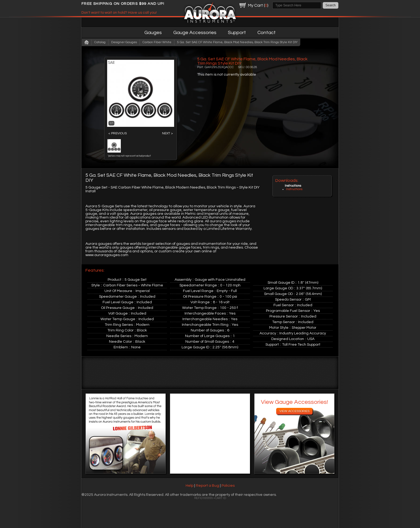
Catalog (100, 42)
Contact (267, 33)
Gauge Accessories (195, 33)
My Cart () (258, 5)
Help (190, 486)
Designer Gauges (124, 42)
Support (237, 33)
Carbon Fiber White (157, 42)
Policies (228, 486)
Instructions (294, 189)
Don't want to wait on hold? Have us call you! (119, 13)
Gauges (153, 33)
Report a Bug (207, 486)
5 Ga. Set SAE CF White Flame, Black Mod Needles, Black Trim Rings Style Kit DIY (237, 42)
